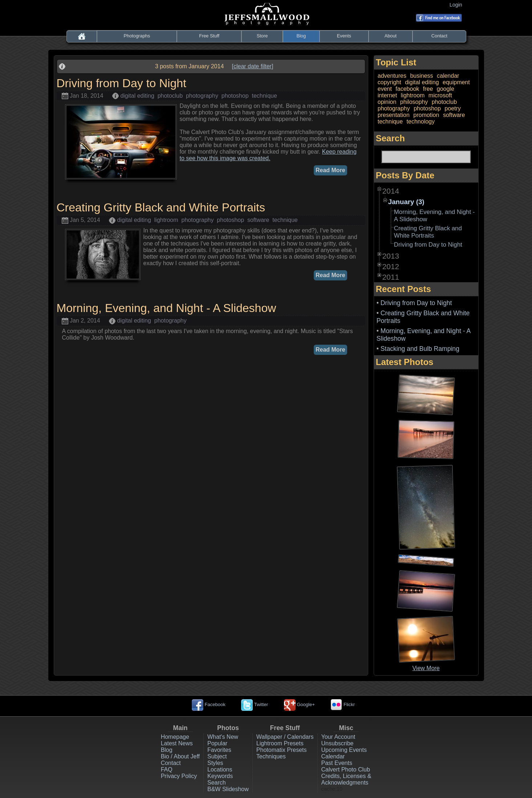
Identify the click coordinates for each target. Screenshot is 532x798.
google (446, 89)
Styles (215, 763)
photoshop (235, 96)
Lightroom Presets (280, 743)
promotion (426, 115)
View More (426, 668)
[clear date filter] (253, 66)
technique (264, 96)
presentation (394, 115)
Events (344, 36)
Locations (220, 769)
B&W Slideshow (228, 789)
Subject (217, 756)
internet (387, 95)
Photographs (137, 36)
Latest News (177, 743)
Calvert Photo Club (346, 769)
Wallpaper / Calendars (285, 737)
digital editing (137, 96)
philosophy (414, 102)
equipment (456, 82)
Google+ (299, 704)
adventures (392, 76)
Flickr (343, 704)
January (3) (406, 202)
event (385, 89)
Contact (439, 36)
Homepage (175, 737)
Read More (330, 170)
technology (421, 121)
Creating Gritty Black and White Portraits (428, 232)
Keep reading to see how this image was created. (268, 155)
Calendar (333, 756)
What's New (223, 737)
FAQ (167, 769)
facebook (407, 89)
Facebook (209, 704)
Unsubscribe (338, 743)
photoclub (170, 96)
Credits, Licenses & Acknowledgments (346, 779)
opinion (387, 102)
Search (217, 783)
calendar (448, 76)
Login (457, 5)
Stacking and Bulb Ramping (420, 349)
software (258, 220)
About (391, 36)
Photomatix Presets (282, 750)
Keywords (220, 776)
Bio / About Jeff (180, 756)
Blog (301, 36)
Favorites (219, 750)
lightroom (166, 220)
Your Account (338, 737)
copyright (389, 82)
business (421, 76)
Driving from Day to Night (428, 245)
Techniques (271, 756)
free (428, 89)
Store (262, 36)
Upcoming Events (344, 750)
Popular (217, 743)
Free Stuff (209, 36)
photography (202, 96)
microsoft (440, 95)
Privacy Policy (179, 776)
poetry (452, 108)
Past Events (337, 763)
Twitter (255, 704)
